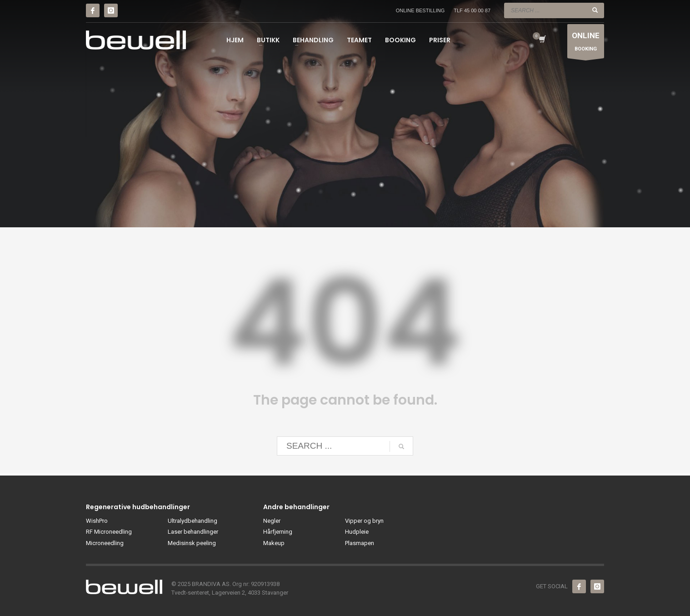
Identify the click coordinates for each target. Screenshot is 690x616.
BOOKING (586, 43)
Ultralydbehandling (192, 521)
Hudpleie (357, 532)
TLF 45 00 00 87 (472, 10)
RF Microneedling (109, 532)
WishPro (97, 521)
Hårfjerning (278, 532)
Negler (272, 521)
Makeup (274, 543)
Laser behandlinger (193, 532)
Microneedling (105, 543)
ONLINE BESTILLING (420, 10)
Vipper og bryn (364, 521)
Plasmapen (360, 543)
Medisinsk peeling (192, 543)
